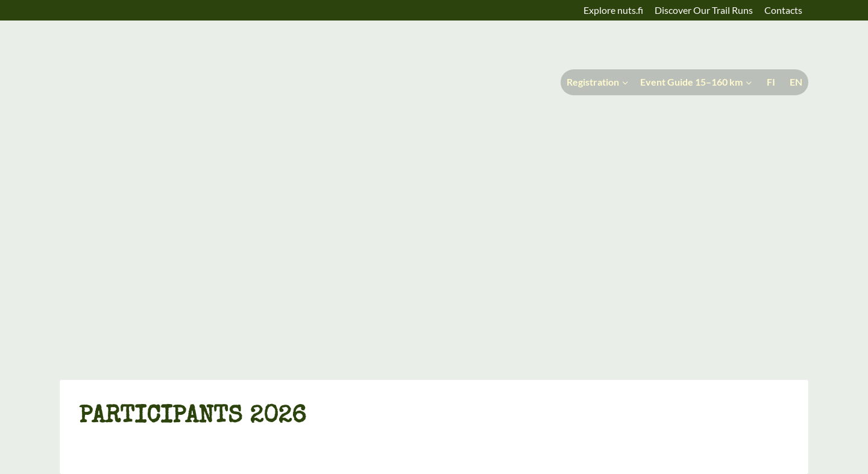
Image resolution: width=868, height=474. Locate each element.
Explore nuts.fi (613, 10)
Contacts (783, 10)
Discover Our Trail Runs (704, 10)
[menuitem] (770, 82)
